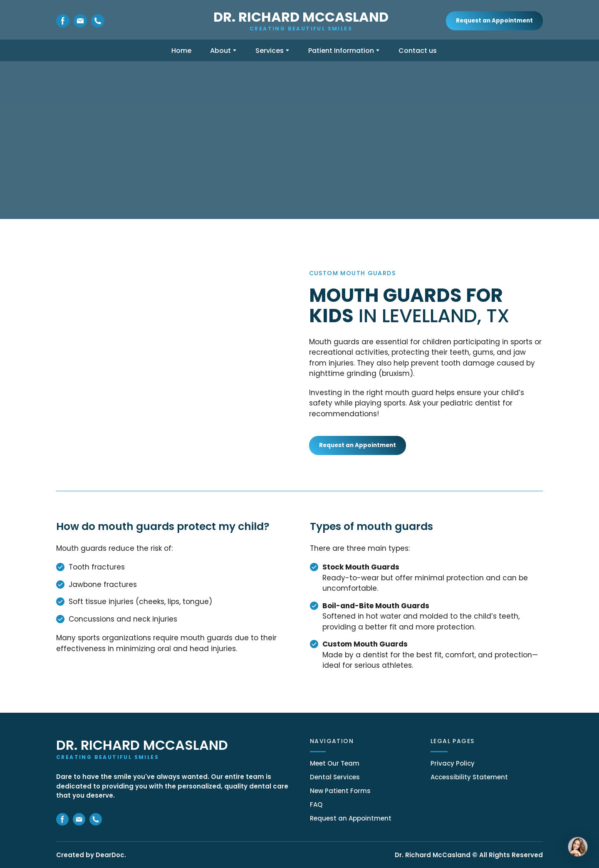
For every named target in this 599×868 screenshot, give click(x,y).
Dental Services (335, 777)
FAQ (316, 805)
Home (181, 51)
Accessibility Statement (469, 777)
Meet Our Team (335, 763)
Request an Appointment (351, 818)
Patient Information (341, 51)
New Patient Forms (340, 791)
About (220, 51)
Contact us (418, 51)
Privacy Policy (453, 763)
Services (270, 51)
